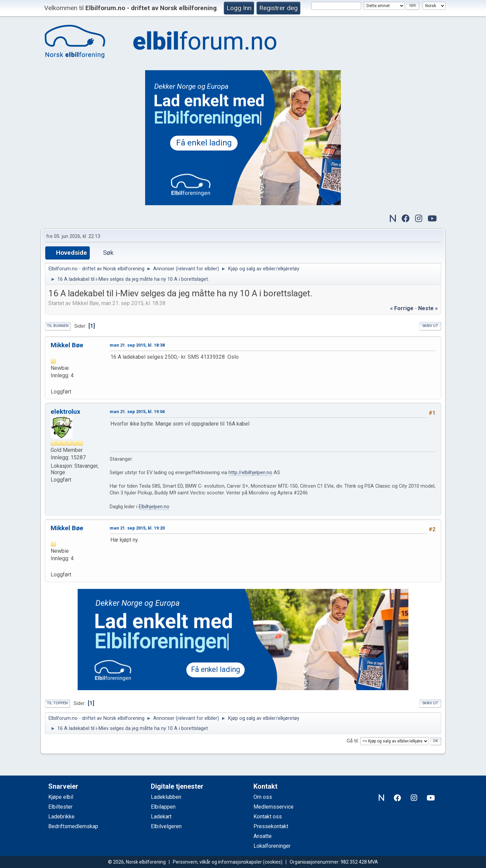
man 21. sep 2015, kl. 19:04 (137, 412)
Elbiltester (60, 807)
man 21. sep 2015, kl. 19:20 (137, 528)
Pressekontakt (271, 826)
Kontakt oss (268, 817)
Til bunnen (58, 326)
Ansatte (263, 836)
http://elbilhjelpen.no (250, 473)
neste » (428, 308)
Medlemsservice (274, 807)
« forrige (402, 308)
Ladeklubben (166, 797)
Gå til (352, 741)
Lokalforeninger (272, 846)
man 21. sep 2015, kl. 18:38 (137, 345)
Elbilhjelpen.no (154, 507)
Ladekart (161, 817)
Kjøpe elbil (61, 797)
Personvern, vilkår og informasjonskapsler (217, 862)
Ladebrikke (61, 817)
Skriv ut (430, 326)
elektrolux (65, 412)
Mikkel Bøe (67, 345)
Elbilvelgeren (166, 826)
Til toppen (57, 703)
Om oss (263, 797)
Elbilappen (163, 807)
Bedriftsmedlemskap (73, 826)
